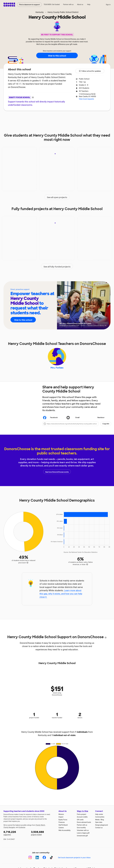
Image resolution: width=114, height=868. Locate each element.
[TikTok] (51, 859)
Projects (47, 117)
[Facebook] (44, 859)
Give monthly (81, 829)
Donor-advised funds (84, 823)
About (22, 117)
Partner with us (68, 4)
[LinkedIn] (37, 859)
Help (89, 4)
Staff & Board (63, 826)
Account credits (82, 818)
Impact (34, 117)
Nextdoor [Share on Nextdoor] (97, 419)
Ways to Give (82, 812)
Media (97, 821)
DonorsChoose (9, 5)
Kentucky (40, 12)
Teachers (61, 117)
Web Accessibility (64, 831)
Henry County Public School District (63, 12)
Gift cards (80, 821)
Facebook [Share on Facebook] (50, 419)
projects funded (43, 834)
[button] (77, 425)
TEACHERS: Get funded (52, 4)
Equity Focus (63, 821)
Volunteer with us (83, 831)
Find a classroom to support (29, 5)
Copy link (106, 425)
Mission (61, 815)
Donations (90, 117)
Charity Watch (40, 826)
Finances (62, 823)
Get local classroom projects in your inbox (74, 859)
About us (80, 4)
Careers (61, 829)
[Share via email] (77, 419)
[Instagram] (30, 859)
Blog (102, 821)
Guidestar (22, 828)
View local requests (86, 99)
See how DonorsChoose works (57, 473)
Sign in (108, 5)
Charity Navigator (9, 828)
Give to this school (57, 56)
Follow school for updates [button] (90, 71)
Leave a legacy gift (83, 834)
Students (75, 117)
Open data (99, 823)
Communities (100, 818)
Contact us (99, 829)
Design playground (101, 826)
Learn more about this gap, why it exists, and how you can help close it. (61, 595)
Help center (99, 815)
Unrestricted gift (82, 837)
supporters (16, 834)
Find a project (81, 815)
